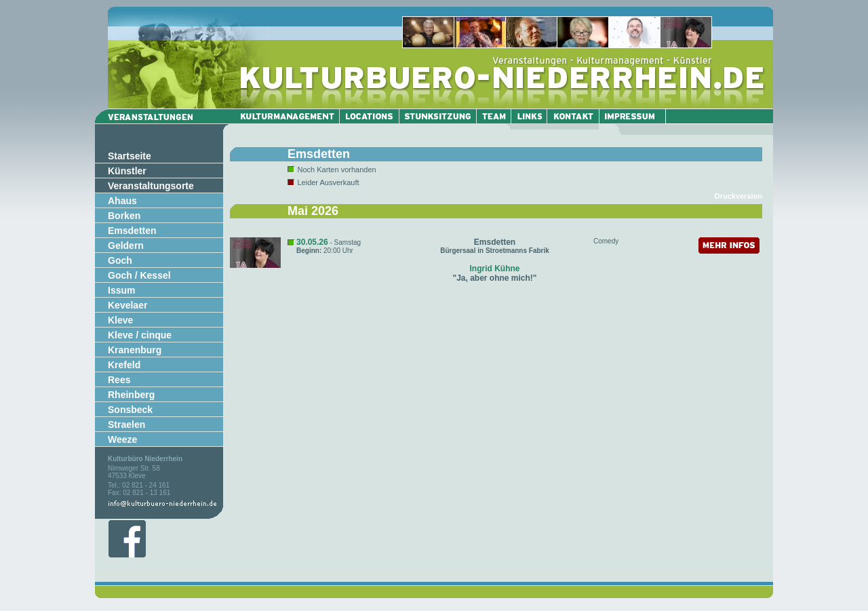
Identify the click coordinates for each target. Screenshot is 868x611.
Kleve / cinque (140, 335)
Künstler (127, 171)
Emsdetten (132, 231)
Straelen (126, 425)
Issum (121, 290)
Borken (124, 216)
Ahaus (122, 201)
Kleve (120, 320)
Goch (120, 260)
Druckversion (738, 196)
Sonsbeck (130, 410)
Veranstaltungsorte (151, 186)
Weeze (122, 439)
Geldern (126, 245)
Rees (119, 380)
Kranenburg (135, 350)
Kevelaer (127, 305)
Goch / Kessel (139, 275)
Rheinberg (131, 395)
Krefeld (124, 365)
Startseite (130, 156)
